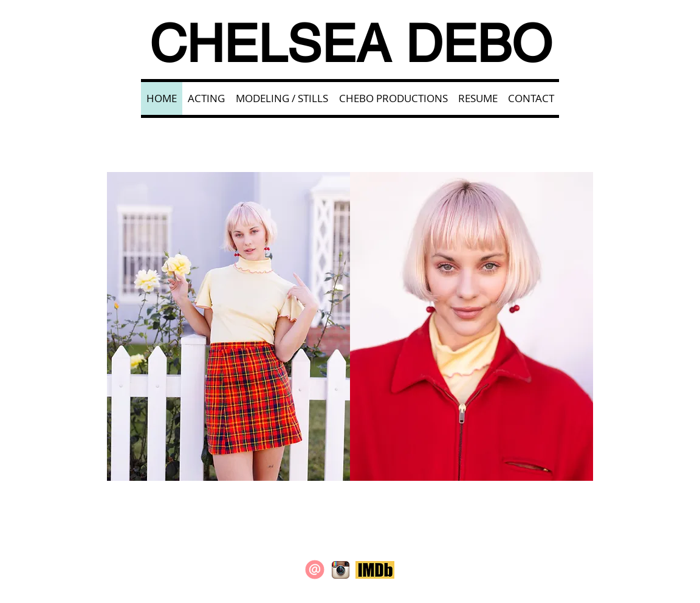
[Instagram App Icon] (341, 570)
